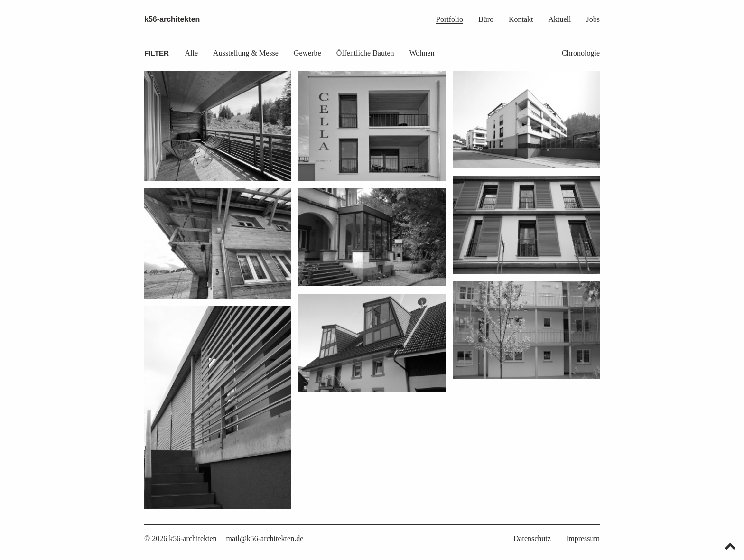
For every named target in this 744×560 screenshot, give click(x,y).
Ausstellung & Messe (246, 53)
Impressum (583, 538)
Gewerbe (307, 53)
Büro (486, 19)
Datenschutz (532, 538)
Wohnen (422, 53)
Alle (192, 53)
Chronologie (581, 53)
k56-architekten (172, 19)
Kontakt (521, 19)
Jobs (593, 19)
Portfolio (450, 19)
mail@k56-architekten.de (265, 538)
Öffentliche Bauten (365, 53)
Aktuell (560, 19)
